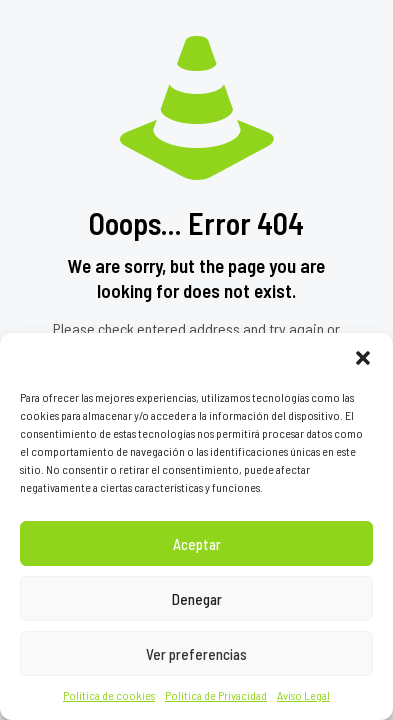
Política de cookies (109, 695)
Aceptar (197, 544)
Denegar (197, 599)
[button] (363, 358)
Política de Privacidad (216, 695)
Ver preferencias (196, 654)
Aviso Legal (303, 695)
